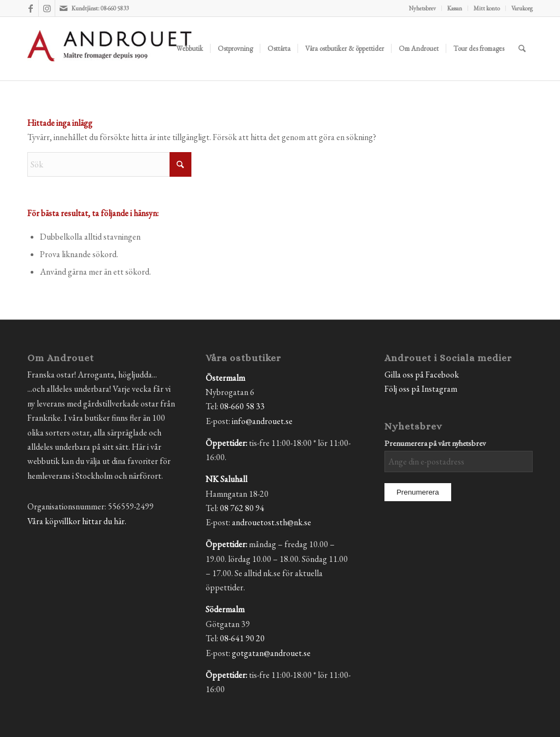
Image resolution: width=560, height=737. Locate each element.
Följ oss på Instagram (421, 389)
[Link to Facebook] (30, 8)
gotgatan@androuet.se (271, 653)
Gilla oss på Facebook (422, 375)
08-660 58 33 (242, 406)
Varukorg (522, 8)
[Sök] (522, 49)
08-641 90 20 (242, 638)
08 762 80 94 (242, 508)
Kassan (455, 8)
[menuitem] (423, 8)
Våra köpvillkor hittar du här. (77, 521)
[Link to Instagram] (47, 8)
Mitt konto (487, 8)
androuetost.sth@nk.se (272, 522)
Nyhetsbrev (422, 8)
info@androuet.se (262, 421)
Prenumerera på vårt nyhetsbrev (435, 443)
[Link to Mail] (63, 8)
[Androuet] (109, 62)
